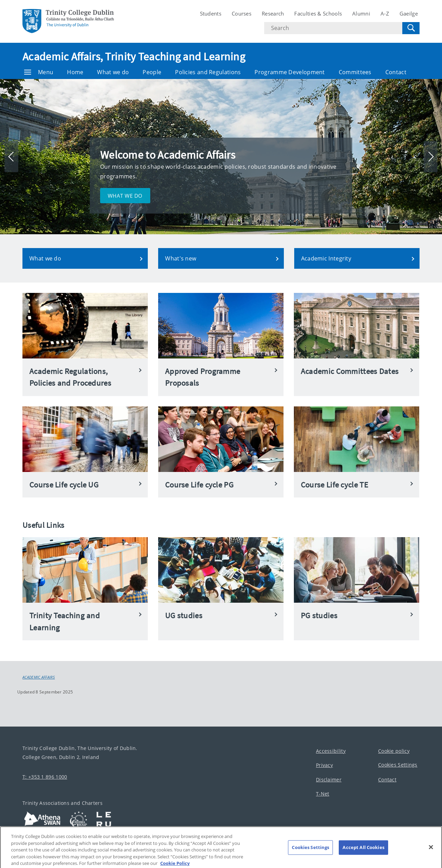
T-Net (323, 794)
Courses (242, 13)
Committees (355, 72)
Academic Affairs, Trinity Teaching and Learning (134, 57)
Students (211, 13)
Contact (396, 72)
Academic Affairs (39, 677)
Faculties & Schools (318, 13)
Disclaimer (329, 780)
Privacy (324, 765)
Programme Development (290, 72)
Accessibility (331, 751)
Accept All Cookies (363, 855)
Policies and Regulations (208, 72)
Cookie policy (394, 751)
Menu (39, 72)
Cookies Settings (398, 765)
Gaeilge (409, 13)
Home (75, 72)
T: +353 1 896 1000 (45, 777)
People (152, 72)
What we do (113, 72)
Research (273, 13)
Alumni (361, 13)
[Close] (431, 855)
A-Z (385, 13)
